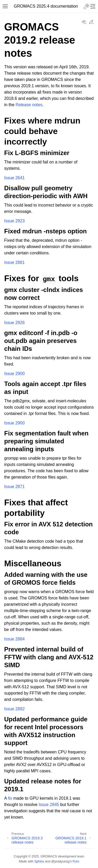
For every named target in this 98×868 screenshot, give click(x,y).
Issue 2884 (14, 639)
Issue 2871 (14, 487)
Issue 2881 (14, 262)
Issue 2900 (14, 374)
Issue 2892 (14, 709)
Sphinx (39, 861)
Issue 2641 (14, 178)
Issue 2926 (14, 323)
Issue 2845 (49, 805)
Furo (76, 861)
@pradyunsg (60, 861)
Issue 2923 (14, 221)
